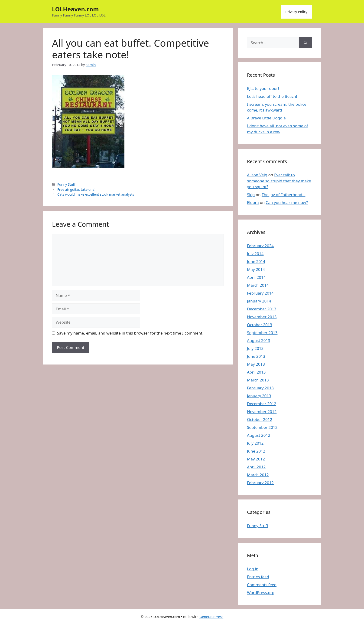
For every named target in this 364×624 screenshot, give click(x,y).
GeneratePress (211, 617)
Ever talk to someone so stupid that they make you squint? (279, 181)
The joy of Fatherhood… (284, 195)
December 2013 (262, 309)
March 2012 (258, 475)
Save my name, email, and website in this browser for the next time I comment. (130, 333)
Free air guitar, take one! (76, 189)
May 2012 (256, 459)
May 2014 (256, 269)
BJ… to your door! (263, 88)
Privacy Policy (296, 12)
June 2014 (256, 261)
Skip (251, 195)
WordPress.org (261, 593)
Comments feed (262, 585)
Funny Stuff (66, 184)
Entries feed (258, 577)
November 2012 (262, 412)
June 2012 (256, 451)
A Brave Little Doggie (266, 118)
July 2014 (255, 254)
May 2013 (256, 364)
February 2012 (260, 483)
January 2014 (259, 301)
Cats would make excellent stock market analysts (96, 194)
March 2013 (258, 380)
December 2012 (262, 404)
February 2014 (260, 293)
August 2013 (259, 340)
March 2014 (258, 285)
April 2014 (256, 277)
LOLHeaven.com (75, 9)
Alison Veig (257, 175)
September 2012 (262, 427)
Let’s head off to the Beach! (272, 96)
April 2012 (256, 467)
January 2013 (259, 396)
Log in (253, 569)
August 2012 (259, 435)
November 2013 (262, 317)
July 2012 (255, 443)
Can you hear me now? (287, 202)
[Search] (305, 43)
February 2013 (260, 388)
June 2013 (256, 356)
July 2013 (255, 348)
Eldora (253, 202)
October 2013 (260, 325)
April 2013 (256, 372)
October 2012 (260, 419)
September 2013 (262, 333)
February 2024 (260, 246)
